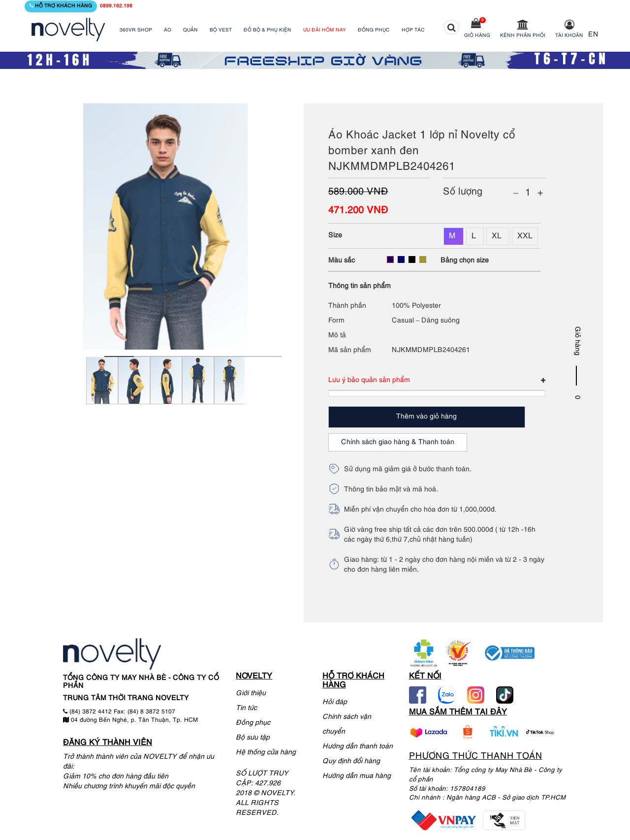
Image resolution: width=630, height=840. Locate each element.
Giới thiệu (251, 694)
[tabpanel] (102, 387)
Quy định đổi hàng (351, 761)
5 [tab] (237, 356)
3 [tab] (178, 356)
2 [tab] (149, 356)
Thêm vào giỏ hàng (426, 417)
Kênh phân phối (523, 36)
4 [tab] (208, 356)
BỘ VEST (221, 30)
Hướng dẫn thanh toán (358, 747)
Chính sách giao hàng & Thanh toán (398, 442)
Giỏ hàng (477, 36)
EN (593, 35)
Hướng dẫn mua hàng (357, 776)
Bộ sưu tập (253, 738)
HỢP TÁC (413, 30)
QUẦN (190, 30)
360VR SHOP (136, 30)
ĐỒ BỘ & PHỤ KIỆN (268, 30)
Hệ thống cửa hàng (266, 753)
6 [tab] (267, 356)
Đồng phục (253, 723)
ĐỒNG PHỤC (374, 30)
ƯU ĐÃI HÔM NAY (325, 30)
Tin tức (246, 708)
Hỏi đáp (335, 702)
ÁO (168, 30)
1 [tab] (119, 356)
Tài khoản (569, 36)
